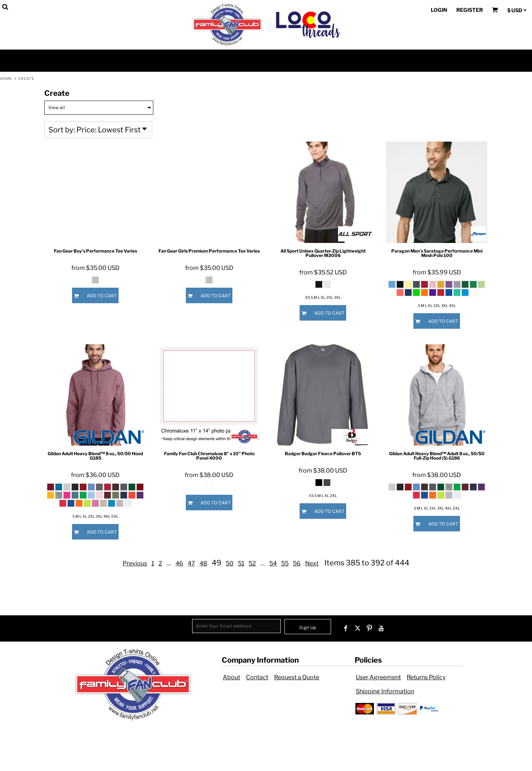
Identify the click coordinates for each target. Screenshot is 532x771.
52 (252, 563)
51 (241, 563)
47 (191, 563)
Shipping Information (385, 691)
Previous (135, 563)
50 (230, 563)
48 (203, 563)
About (231, 677)
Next (312, 563)
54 (273, 563)
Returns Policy (426, 677)
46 (179, 563)
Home (6, 79)
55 (285, 563)
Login (439, 10)
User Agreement (378, 677)
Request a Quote (297, 677)
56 (297, 563)
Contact (257, 677)
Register (470, 10)
